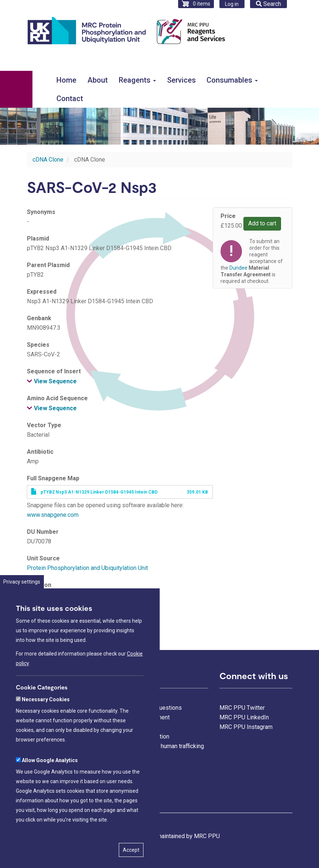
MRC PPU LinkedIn (244, 717)
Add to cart (262, 223)
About (98, 80)
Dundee (238, 268)
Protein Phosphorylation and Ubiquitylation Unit (87, 568)
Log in (232, 4)
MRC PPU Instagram (246, 727)
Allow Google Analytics (50, 781)
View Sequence (55, 381)
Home (66, 80)
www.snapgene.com (53, 515)
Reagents (137, 80)
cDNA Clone (48, 160)
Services (181, 80)
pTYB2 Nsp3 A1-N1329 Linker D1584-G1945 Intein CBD (99, 492)
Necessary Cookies (46, 720)
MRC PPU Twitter (242, 708)
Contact (70, 98)
